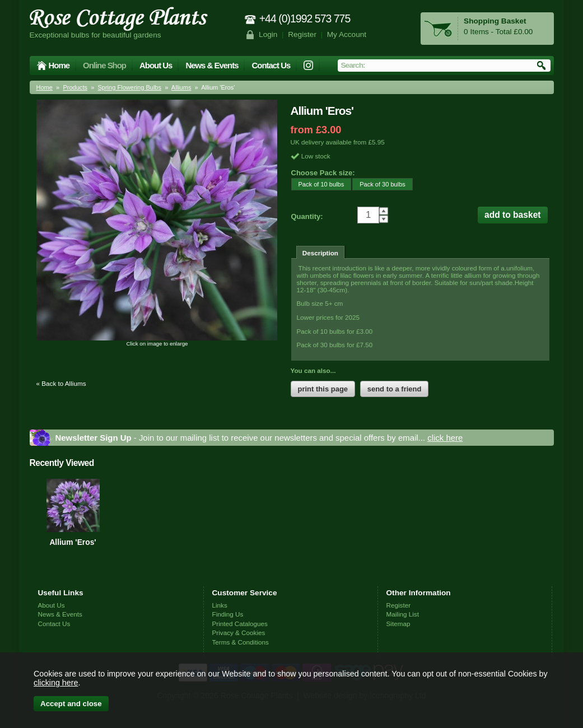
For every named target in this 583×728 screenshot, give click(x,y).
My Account (347, 34)
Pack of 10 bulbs (318, 184)
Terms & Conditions (241, 642)
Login (268, 34)
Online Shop (104, 65)
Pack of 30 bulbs (379, 184)
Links (220, 605)
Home (59, 65)
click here (445, 438)
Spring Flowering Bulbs (129, 87)
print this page (323, 389)
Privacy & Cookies (239, 633)
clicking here (56, 683)
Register (302, 34)
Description (320, 253)
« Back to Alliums (61, 383)
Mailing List (403, 614)
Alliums (181, 87)
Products (75, 87)
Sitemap (398, 624)
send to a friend (395, 389)
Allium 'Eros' (73, 542)
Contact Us (271, 65)
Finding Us (228, 614)
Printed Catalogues (240, 624)
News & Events (212, 65)
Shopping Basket (495, 21)
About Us (156, 65)
